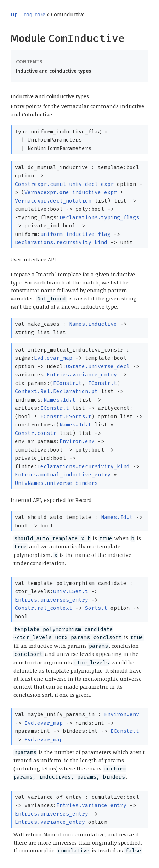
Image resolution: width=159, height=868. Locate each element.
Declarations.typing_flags (99, 217)
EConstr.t (67, 383)
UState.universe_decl (98, 366)
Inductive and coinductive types (53, 71)
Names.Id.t (59, 400)
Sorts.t (96, 608)
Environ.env (77, 441)
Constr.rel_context (44, 608)
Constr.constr (36, 433)
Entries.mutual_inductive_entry (63, 475)
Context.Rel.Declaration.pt (56, 391)
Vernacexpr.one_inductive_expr (71, 192)
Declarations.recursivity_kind (61, 242)
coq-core (35, 15)
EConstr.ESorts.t (66, 416)
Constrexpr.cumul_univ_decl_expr (64, 184)
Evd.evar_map (53, 358)
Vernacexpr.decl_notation (53, 201)
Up (14, 15)
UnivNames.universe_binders (56, 483)
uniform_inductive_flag (75, 234)
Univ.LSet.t (71, 591)
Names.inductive (93, 324)
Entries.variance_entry (82, 375)
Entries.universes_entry (52, 600)
